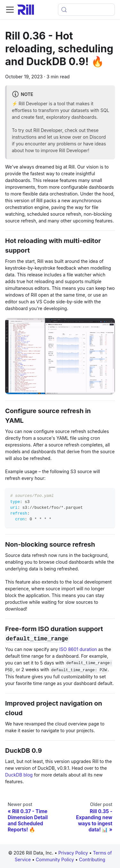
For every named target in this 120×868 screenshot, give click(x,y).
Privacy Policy (73, 853)
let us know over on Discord (76, 137)
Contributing (92, 859)
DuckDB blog (19, 775)
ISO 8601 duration (78, 649)
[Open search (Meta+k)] (86, 10)
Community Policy (56, 859)
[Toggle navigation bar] (10, 10)
